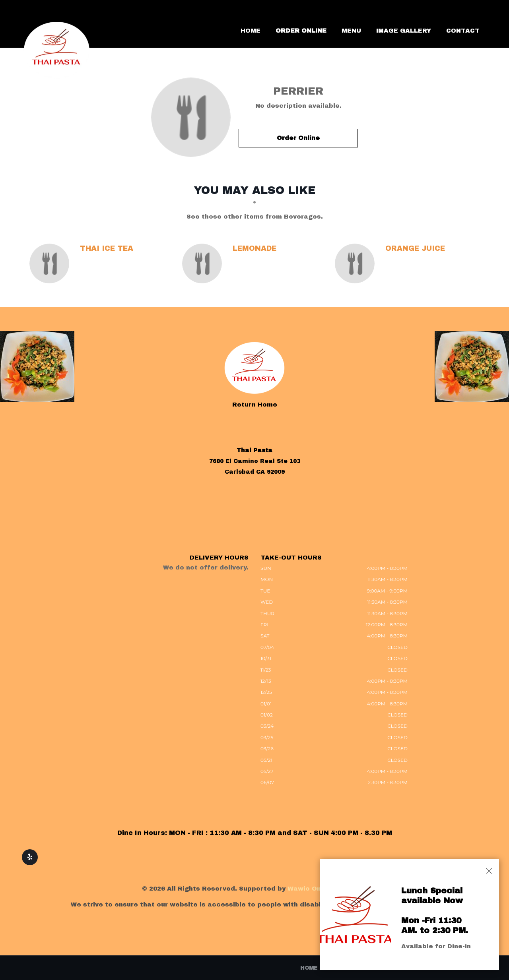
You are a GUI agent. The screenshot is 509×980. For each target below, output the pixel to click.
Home (251, 31)
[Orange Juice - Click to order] (357, 263)
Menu (351, 31)
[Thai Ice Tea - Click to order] (51, 263)
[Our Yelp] (30, 857)
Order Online (301, 31)
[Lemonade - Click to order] (204, 263)
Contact (463, 31)
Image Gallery (404, 31)
